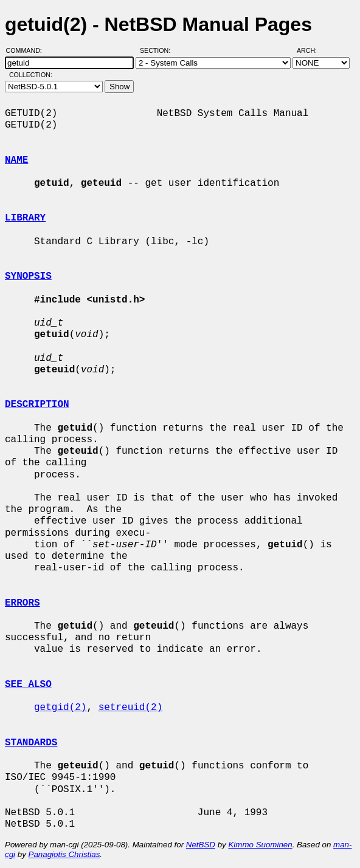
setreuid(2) (131, 708)
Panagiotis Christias (64, 854)
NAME (16, 160)
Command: (28, 50)
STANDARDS (31, 743)
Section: (158, 50)
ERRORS (22, 603)
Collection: (31, 75)
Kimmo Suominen (260, 845)
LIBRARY (25, 218)
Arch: (312, 50)
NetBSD (201, 845)
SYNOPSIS (28, 276)
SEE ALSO (28, 685)
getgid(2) (60, 708)
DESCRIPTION (37, 405)
